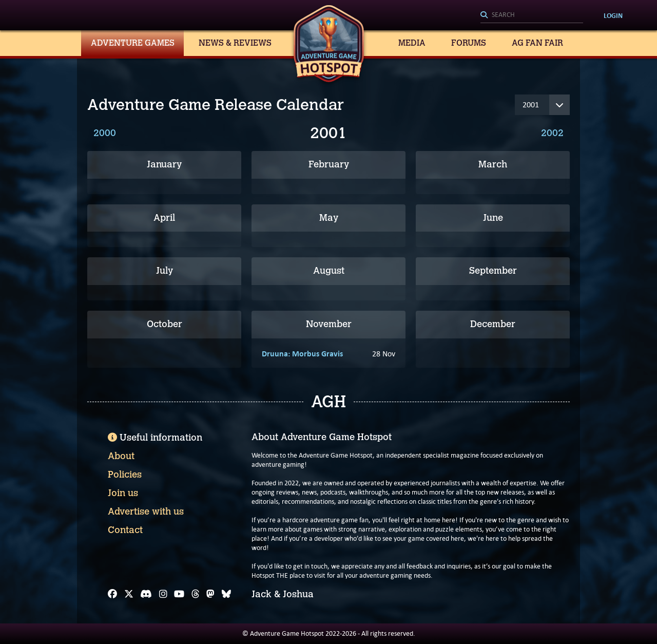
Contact (125, 530)
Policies (125, 475)
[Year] (542, 105)
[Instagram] (163, 594)
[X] (129, 594)
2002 (552, 133)
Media (412, 43)
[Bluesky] (226, 594)
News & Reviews (235, 43)
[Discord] (146, 594)
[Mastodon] (210, 594)
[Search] (532, 15)
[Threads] (196, 594)
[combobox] (532, 15)
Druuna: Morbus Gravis (302, 354)
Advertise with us (146, 512)
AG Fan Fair (537, 43)
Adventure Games (133, 43)
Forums (469, 43)
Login (613, 15)
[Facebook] (112, 594)
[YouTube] (179, 594)
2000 (105, 133)
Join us (123, 493)
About (121, 456)
